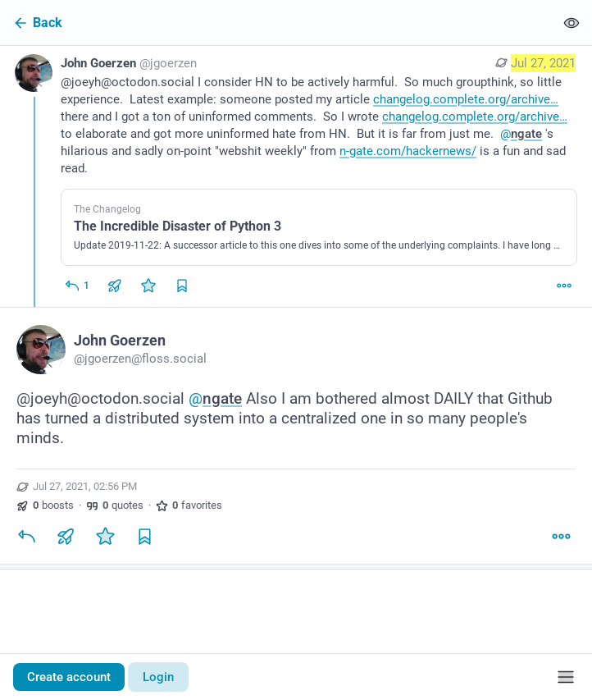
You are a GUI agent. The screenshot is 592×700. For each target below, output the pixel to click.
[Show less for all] (572, 23)
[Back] (277, 23)
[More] (564, 286)
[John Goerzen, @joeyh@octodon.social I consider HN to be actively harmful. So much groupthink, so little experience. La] (296, 176)
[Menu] (566, 677)
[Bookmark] (144, 536)
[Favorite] (148, 286)
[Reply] (77, 286)
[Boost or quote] (115, 286)
